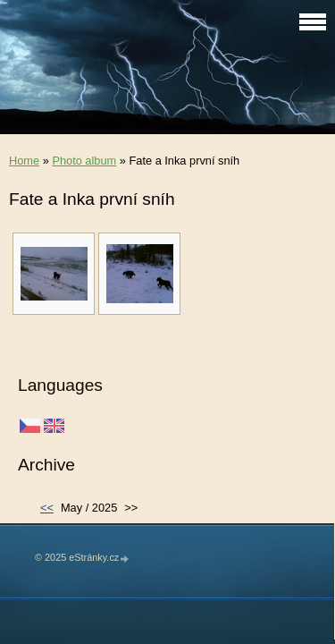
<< (47, 508)
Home (24, 161)
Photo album (84, 161)
